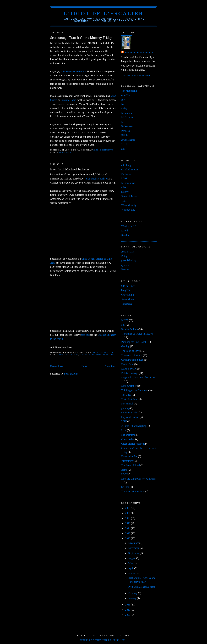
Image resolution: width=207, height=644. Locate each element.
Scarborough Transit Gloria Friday (81, 38)
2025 (128, 508)
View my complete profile (136, 75)
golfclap (125, 408)
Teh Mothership (129, 91)
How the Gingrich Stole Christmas (139, 479)
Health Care (127, 364)
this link (85, 335)
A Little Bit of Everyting (134, 426)
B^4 (123, 100)
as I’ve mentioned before (73, 71)
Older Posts (111, 366)
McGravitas (127, 117)
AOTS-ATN (128, 252)
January (133, 598)
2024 (128, 513)
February (133, 593)
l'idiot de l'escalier (104, 14)
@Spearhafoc (128, 140)
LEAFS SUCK (65, 152)
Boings (125, 256)
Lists (124, 430)
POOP (125, 474)
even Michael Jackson (97, 179)
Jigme (124, 470)
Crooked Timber (130, 170)
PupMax (126, 131)
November (134, 548)
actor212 (126, 95)
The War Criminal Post (133, 491)
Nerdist (125, 269)
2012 (128, 538)
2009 (128, 615)
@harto (125, 265)
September (134, 553)
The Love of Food (131, 465)
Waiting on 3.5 (129, 226)
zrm (123, 149)
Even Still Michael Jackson (70, 169)
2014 (128, 528)
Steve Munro (128, 299)
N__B (124, 122)
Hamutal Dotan (68, 100)
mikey (124, 187)
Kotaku (125, 235)
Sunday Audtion (130, 329)
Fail (123, 325)
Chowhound (128, 295)
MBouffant (127, 113)
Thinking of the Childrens (134, 390)
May (131, 563)
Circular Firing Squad (132, 360)
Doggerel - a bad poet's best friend (139, 378)
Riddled (125, 135)
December (134, 543)
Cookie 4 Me (128, 439)
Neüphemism (128, 435)
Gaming (125, 346)
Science (125, 487)
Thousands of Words (132, 355)
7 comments (106, 352)
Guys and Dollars (130, 417)
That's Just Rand (130, 399)
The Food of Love (69, 355)
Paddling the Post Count (134, 342)
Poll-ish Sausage (130, 373)
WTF (124, 421)
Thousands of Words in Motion (97, 355)
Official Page (128, 286)
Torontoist (126, 304)
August (132, 558)
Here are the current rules (103, 640)
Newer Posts (57, 366)
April (131, 568)
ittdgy (124, 109)
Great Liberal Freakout (133, 444)
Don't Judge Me (129, 456)
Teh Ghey (126, 395)
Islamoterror (128, 461)
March (132, 574)
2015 (128, 523)
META (125, 320)
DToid (125, 231)
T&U (124, 144)
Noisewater (127, 126)
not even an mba (130, 412)
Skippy (125, 192)
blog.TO (126, 290)
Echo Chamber (129, 386)
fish (123, 104)
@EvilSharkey (129, 260)
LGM (124, 178)
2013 (128, 533)
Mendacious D (129, 183)
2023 (128, 518)
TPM (124, 201)
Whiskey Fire (128, 210)
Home (84, 366)
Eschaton (126, 174)
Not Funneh (127, 404)
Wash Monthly (129, 205)
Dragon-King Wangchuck (139, 52)
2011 (128, 605)
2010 (128, 610)
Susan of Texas (129, 196)
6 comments (106, 150)
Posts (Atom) (71, 374)
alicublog (126, 165)
